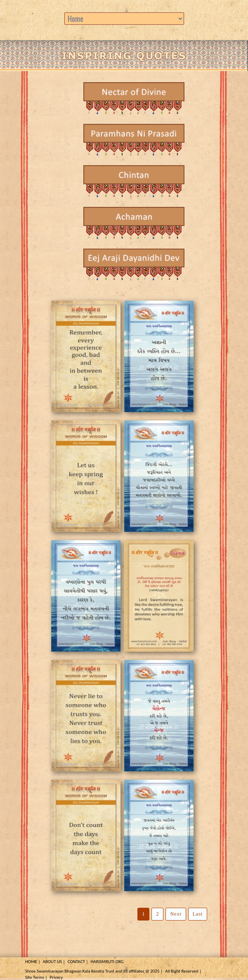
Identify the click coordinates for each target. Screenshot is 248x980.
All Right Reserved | (183, 971)
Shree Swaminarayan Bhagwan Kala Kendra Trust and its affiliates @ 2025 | (94, 971)
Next (176, 914)
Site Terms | (36, 977)
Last (198, 914)
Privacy (56, 977)
